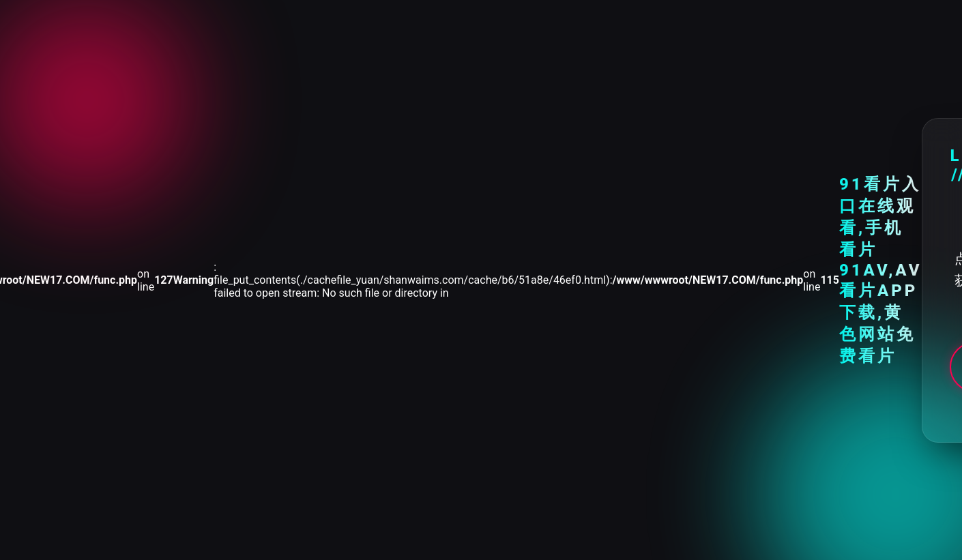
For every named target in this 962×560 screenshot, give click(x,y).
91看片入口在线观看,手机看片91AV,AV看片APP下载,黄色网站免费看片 (881, 270)
